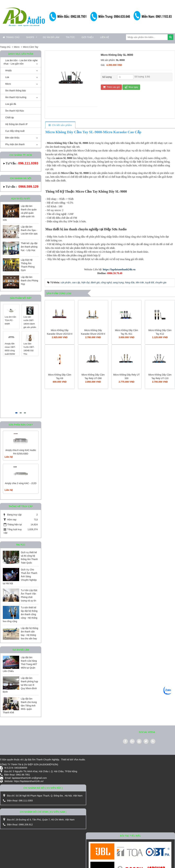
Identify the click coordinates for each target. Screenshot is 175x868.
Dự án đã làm (51, 37)
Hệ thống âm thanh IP (16, 124)
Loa (7, 77)
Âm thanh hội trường (16, 97)
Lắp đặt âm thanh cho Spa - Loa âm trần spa (29, 230)
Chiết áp (10, 117)
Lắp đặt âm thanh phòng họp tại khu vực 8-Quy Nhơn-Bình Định (20, 685)
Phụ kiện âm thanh (15, 144)
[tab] (60, 125)
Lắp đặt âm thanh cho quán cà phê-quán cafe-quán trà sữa (20, 213)
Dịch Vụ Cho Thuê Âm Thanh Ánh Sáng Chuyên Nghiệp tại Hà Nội (20, 576)
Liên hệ (104, 37)
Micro (8, 84)
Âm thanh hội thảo (15, 111)
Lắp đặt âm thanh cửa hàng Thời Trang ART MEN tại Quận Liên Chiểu (20, 664)
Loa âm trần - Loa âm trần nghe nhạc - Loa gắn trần (21, 62)
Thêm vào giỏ (111, 87)
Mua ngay (131, 87)
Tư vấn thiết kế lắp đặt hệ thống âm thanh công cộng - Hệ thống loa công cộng (20, 614)
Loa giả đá (11, 104)
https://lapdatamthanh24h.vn (119, 269)
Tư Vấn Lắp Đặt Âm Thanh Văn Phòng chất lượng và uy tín (29, 595)
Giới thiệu (87, 37)
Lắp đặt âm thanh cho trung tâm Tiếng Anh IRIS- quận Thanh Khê (20, 706)
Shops (30, 37)
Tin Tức (70, 37)
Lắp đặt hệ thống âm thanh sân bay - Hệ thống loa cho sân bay (29, 633)
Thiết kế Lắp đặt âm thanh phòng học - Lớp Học (29, 247)
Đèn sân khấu (12, 138)
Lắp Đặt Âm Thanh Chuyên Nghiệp (41, 760)
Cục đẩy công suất (15, 131)
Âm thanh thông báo (16, 91)
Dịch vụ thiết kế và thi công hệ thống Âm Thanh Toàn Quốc (29, 558)
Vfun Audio (79, 760)
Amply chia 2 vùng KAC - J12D (21, 483)
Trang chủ (11, 37)
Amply (8, 70)
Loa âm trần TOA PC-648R (10, 320)
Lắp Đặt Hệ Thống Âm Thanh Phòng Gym (28, 265)
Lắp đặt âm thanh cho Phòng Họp (29, 281)
